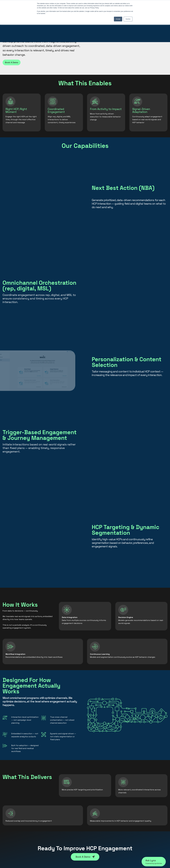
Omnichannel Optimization (57, 822)
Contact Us (134, 822)
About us (91, 818)
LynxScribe (8, 818)
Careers (90, 839)
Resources (134, 818)
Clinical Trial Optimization (56, 831)
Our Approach (93, 822)
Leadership (92, 827)
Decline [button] (128, 19)
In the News (92, 835)
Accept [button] (118, 19)
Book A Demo (12, 62)
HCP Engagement (52, 818)
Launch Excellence (53, 827)
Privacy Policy (136, 827)
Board (90, 831)
